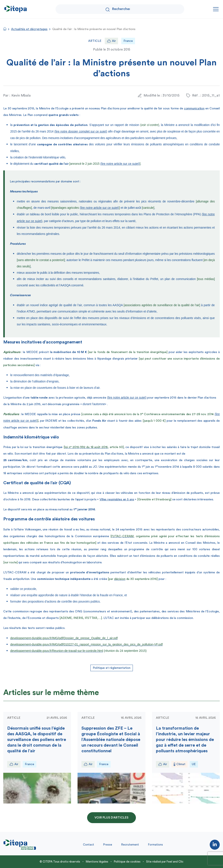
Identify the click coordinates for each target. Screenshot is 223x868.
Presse (108, 845)
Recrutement (130, 845)
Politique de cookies (127, 862)
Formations (155, 845)
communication (194, 109)
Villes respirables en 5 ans (117, 499)
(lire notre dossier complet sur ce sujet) (81, 131)
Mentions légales (97, 862)
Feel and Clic (175, 862)
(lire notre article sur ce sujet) (120, 164)
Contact (89, 845)
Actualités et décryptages (29, 29)
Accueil (5, 29)
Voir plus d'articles (111, 818)
